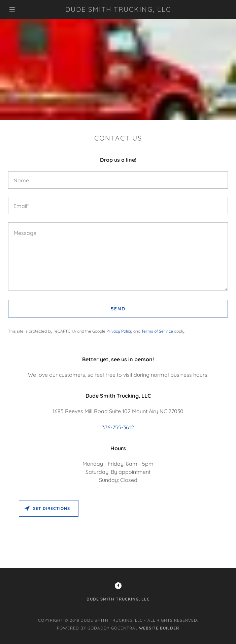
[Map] (118, 533)
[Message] (118, 256)
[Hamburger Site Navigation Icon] (27, 9)
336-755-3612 (118, 427)
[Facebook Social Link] (118, 586)
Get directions (47, 508)
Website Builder (159, 628)
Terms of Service (157, 331)
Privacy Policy (119, 331)
